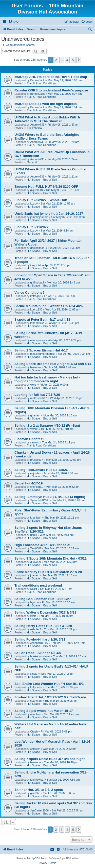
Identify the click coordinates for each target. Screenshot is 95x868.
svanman (36, 701)
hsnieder (35, 367)
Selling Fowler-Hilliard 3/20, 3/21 (40, 639)
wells (33, 385)
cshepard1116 (39, 643)
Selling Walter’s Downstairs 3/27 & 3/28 (45, 612)
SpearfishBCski (40, 500)
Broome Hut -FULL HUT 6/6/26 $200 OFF (46, 187)
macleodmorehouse (42, 354)
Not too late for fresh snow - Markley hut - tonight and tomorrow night (47, 379)
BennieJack (37, 80)
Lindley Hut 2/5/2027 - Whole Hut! (41, 200)
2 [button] (56, 60)
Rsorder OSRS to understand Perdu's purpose (51, 90)
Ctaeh (34, 731)
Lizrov (34, 204)
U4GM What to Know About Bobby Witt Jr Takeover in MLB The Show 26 (47, 119)
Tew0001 (36, 548)
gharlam (35, 415)
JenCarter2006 (39, 810)
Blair (33, 616)
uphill (33, 535)
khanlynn (36, 518)
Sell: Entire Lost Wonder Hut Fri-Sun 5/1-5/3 (49, 684)
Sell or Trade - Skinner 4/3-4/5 (38, 653)
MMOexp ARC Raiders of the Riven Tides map (51, 77)
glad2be (35, 793)
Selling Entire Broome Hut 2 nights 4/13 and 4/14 (53, 364)
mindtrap (36, 714)
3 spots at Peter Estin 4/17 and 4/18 (42, 320)
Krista (34, 674)
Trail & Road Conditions (42, 83)
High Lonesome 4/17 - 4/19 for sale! (42, 545)
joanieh (35, 575)
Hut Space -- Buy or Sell (42, 180)
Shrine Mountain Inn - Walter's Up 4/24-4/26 (49, 306)
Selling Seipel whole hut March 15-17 (44, 711)
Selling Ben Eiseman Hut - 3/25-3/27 (43, 599)
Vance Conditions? (30, 293)
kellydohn (36, 687)
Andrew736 (37, 125)
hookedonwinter (40, 656)
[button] (79, 60)
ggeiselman (37, 248)
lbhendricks (37, 323)
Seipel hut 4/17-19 (29, 483)
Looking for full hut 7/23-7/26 (37, 395)
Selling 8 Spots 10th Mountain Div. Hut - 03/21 (51, 558)
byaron (34, 602)
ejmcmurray (37, 340)
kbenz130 (36, 309)
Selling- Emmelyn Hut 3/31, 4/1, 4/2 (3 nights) (50, 497)
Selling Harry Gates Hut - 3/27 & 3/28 (43, 626)
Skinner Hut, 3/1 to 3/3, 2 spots (39, 790)
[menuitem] (13, 22)
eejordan (36, 473)
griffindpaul (37, 282)
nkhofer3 (36, 629)
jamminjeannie (39, 217)
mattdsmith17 (39, 398)
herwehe (35, 762)
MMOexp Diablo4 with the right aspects (45, 104)
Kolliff (34, 589)
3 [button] (62, 60)
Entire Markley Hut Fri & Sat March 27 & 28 (48, 572)
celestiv (35, 749)
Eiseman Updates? (29, 439)
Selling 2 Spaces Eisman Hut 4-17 (41, 350)
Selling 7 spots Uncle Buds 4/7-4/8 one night (50, 759)
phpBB (34, 858)
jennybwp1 (37, 780)
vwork (34, 429)
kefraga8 (36, 296)
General (32, 162)
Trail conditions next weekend (38, 585)
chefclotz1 (36, 487)
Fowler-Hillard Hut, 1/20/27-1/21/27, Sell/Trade (50, 697)
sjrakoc (35, 442)
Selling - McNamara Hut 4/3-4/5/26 (41, 470)
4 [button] (67, 60)
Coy (33, 265)
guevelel (35, 562)
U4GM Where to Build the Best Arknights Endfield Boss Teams (47, 137)
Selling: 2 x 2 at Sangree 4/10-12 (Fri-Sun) (47, 425)
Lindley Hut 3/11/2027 (31, 227)
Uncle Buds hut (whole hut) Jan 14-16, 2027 (49, 214)
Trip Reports (34, 128)
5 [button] (73, 60)
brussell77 (36, 460)
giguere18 (36, 190)
